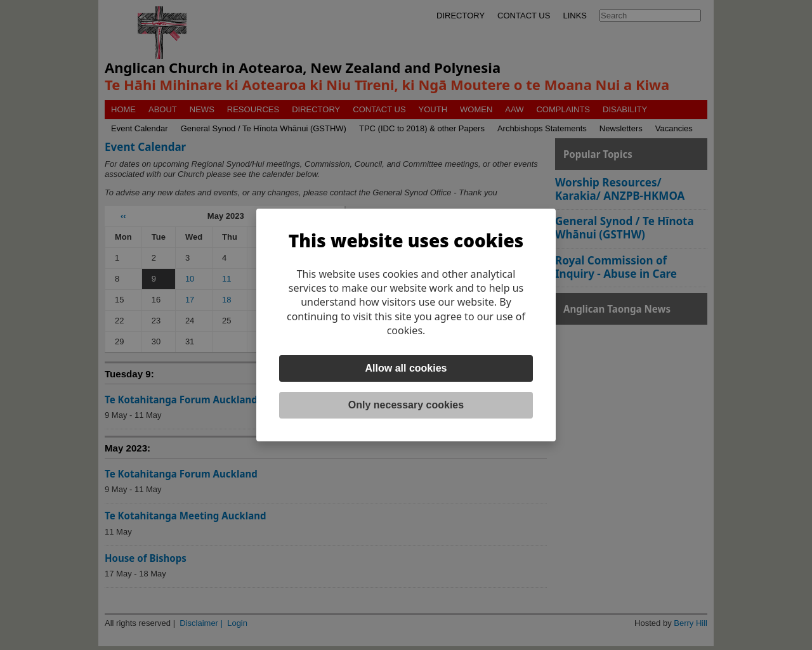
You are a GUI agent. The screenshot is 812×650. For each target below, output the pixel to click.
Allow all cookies (406, 368)
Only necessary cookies (406, 405)
